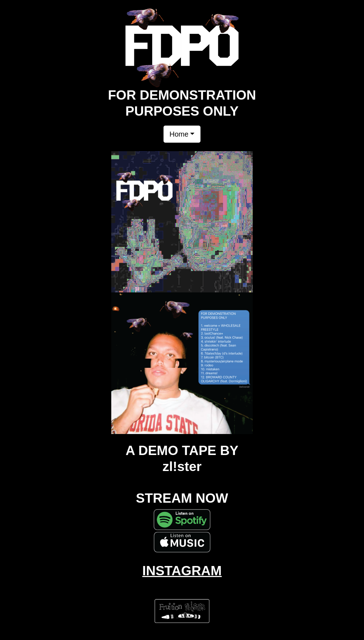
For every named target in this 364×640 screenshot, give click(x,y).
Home (179, 134)
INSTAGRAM (182, 571)
